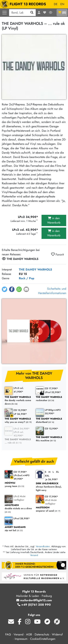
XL (57, 472)
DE (56, 4)
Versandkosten (43, 546)
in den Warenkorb (54, 220)
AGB (29, 634)
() (62, 13)
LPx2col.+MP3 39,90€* (21, 477)
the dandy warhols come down (18, 401)
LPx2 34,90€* (22, 429)
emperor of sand (50, 509)
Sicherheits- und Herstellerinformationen (52, 291)
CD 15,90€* (20, 410)
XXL (47, 476)
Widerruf (57, 634)
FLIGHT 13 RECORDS (24, 4)
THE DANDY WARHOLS (35, 269)
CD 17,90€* (51, 388)
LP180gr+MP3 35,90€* (53, 412)
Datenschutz (42, 634)
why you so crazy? (18, 421)
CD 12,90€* (51, 429)
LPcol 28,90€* (22, 518)
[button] (5, 289)
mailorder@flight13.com (34, 600)
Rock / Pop (27, 278)
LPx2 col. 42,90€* (19, 434)
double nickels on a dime (18, 507)
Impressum (21, 639)
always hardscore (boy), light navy (50, 487)
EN (62, 4)
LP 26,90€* (20, 414)
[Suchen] (32, 13)
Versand (34, 555)
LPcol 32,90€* (53, 392)
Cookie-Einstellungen (43, 639)
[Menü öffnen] (5, 13)
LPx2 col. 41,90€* (19, 390)
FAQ (8, 634)
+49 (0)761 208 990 (34, 605)
